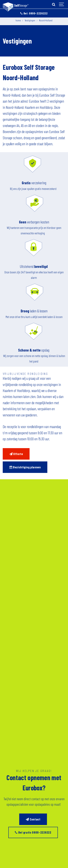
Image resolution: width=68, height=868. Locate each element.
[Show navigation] (62, 5)
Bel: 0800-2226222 (34, 13)
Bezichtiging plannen (25, 467)
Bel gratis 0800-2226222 (33, 832)
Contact (33, 819)
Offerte (16, 454)
